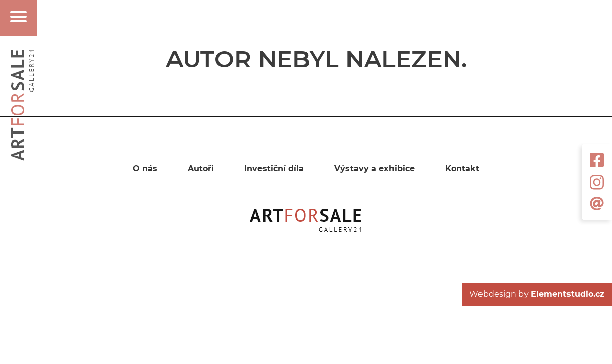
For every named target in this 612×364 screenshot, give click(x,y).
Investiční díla (274, 169)
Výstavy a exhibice (375, 169)
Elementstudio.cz (567, 294)
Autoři (201, 169)
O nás (145, 169)
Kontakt (462, 169)
